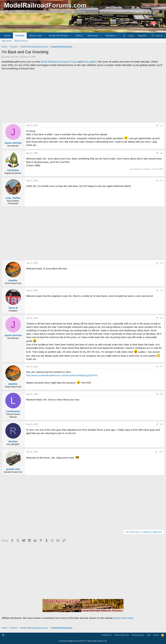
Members (110, 35)
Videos (79, 35)
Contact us (107, 635)
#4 (162, 263)
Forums (20, 35)
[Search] (157, 35)
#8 (162, 394)
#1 (162, 126)
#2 (162, 153)
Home (7, 35)
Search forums (21, 41)
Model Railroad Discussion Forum (59, 62)
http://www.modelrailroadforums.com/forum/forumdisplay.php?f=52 (62, 375)
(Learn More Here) (124, 618)
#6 (162, 318)
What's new (35, 35)
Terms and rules (122, 635)
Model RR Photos (59, 35)
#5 (162, 290)
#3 (162, 181)
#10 (161, 452)
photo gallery (90, 62)
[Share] (157, 126)
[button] (44, 35)
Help (149, 635)
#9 (162, 424)
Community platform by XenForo (83, 641)
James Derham (12, 57)
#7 (162, 367)
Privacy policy (138, 635)
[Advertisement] (83, 96)
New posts (7, 41)
